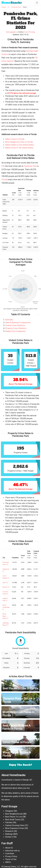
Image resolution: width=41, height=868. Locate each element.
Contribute (10, 853)
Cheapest (9, 811)
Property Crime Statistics (16, 328)
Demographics (12, 32)
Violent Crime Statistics (15, 325)
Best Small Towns (13, 820)
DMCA (8, 862)
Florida (4, 180)
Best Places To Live (14, 817)
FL (9, 7)
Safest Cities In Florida (15, 139)
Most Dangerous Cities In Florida (19, 142)
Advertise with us (12, 851)
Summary (9, 320)
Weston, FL (6, 587)
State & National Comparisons (18, 323)
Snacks (12, 3)
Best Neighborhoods (14, 814)
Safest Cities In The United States (19, 148)
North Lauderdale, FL (6, 607)
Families (9, 822)
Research (9, 831)
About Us (9, 848)
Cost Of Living (30, 32)
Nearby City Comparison (15, 331)
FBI (3, 166)
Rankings (9, 834)
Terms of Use (11, 859)
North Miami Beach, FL (6, 616)
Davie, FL (5, 583)
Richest (8, 837)
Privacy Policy (11, 856)
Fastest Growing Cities (15, 825)
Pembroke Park (16, 7)
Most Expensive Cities (15, 828)
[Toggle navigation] (37, 3)
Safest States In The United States (20, 145)
